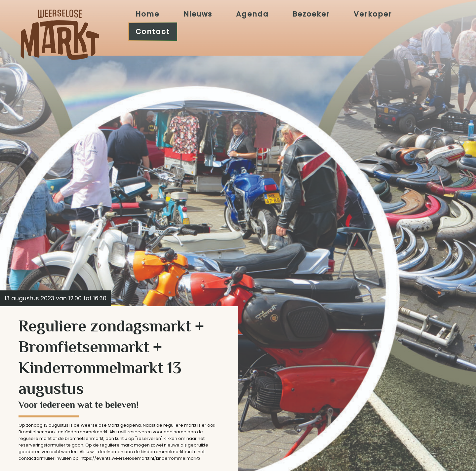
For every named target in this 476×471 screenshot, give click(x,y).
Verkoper (373, 13)
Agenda (252, 13)
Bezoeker (311, 13)
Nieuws (198, 13)
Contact (153, 31)
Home (147, 13)
